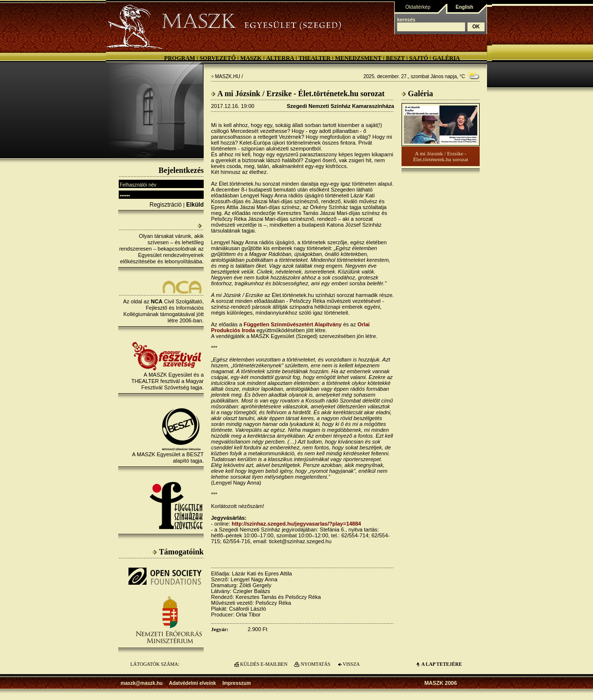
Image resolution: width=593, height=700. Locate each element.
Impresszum (236, 683)
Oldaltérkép (418, 7)
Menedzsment (358, 58)
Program (180, 58)
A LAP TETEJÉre (441, 664)
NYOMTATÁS (316, 664)
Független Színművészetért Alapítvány (293, 324)
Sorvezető (217, 58)
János (437, 76)
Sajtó (419, 58)
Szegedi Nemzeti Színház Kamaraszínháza (340, 106)
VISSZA (351, 664)
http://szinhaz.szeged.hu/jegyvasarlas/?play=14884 (296, 524)
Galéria (446, 58)
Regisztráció (166, 205)
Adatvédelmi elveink (192, 683)
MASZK (251, 58)
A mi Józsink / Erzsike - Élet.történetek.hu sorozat (441, 156)
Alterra (280, 58)
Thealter (315, 58)
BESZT (395, 58)
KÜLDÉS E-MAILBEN (264, 664)
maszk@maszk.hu (142, 683)
